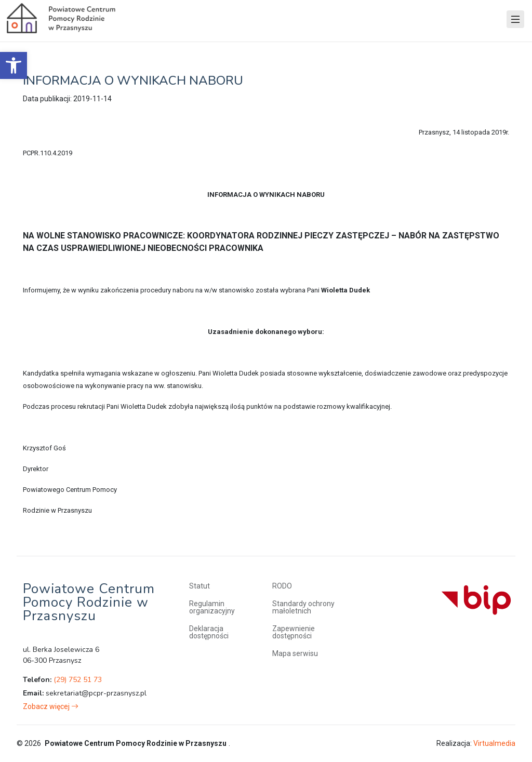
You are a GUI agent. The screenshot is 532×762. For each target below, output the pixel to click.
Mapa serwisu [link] (295, 653)
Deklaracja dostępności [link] (209, 632)
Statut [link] (199, 586)
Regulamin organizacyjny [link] (212, 607)
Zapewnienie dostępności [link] (294, 632)
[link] (14, 65)
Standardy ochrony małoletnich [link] (303, 607)
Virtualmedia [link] (494, 743)
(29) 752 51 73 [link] (78, 680)
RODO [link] (282, 586)
